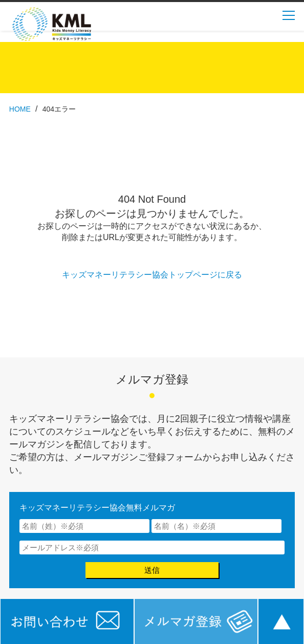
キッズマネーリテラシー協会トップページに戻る (152, 275)
